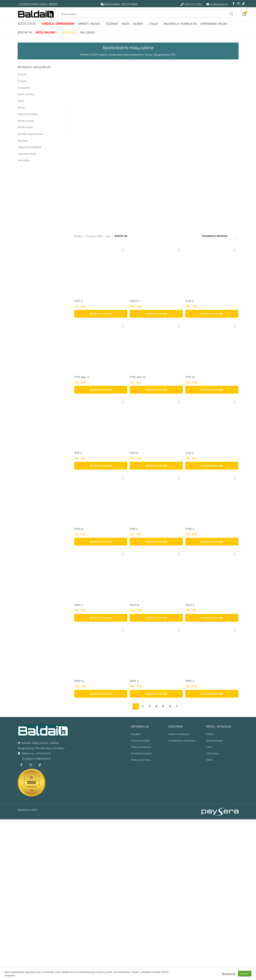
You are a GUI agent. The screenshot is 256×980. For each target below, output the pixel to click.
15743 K (79, 185)
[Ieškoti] (147, 17)
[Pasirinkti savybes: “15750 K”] (212, 473)
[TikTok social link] (243, 4)
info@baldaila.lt (219, 4)
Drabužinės (24, 94)
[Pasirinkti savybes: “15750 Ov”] (212, 775)
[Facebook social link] (234, 4)
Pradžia (78, 169)
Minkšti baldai (25, 133)
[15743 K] (100, 180)
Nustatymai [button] (229, 974)
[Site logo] (36, 17)
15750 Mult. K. (82, 762)
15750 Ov (191, 762)
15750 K (191, 460)
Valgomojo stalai (27, 160)
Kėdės (21, 107)
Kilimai (21, 114)
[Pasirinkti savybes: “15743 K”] (100, 473)
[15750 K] (212, 317)
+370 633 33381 (193, 4)
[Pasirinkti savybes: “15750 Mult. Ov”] (156, 775)
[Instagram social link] (238, 4)
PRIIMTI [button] (245, 974)
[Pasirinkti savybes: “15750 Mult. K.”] (100, 775)
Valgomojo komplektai (29, 153)
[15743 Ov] (156, 317)
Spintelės (23, 147)
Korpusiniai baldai (28, 120)
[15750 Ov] (212, 620)
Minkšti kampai (26, 127)
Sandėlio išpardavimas (30, 140)
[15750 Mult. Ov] (156, 620)
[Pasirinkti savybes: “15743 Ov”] (156, 473)
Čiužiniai (22, 81)
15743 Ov (135, 460)
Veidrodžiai (24, 167)
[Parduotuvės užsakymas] (220, 169)
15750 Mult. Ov (138, 762)
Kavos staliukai (26, 100)
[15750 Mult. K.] (100, 620)
